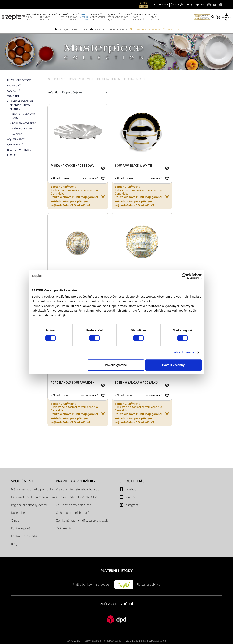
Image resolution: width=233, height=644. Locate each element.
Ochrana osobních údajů (73, 513)
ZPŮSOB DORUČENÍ (116, 604)
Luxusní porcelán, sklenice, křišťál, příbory (95, 79)
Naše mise (18, 513)
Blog (14, 544)
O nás (15, 521)
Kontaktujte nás (21, 528)
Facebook (131, 489)
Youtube (130, 497)
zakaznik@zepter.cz (106, 641)
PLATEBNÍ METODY (117, 571)
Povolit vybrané (116, 365)
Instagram (131, 505)
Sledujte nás (132, 481)
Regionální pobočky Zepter (29, 505)
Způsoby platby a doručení (74, 505)
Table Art (60, 79)
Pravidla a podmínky (76, 481)
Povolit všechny (173, 365)
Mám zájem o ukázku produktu (32, 489)
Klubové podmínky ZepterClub (77, 497)
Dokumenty (64, 528)
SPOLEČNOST (22, 481)
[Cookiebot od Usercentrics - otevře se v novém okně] (184, 276)
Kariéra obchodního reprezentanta (34, 497)
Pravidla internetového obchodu (78, 489)
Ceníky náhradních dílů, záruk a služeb (82, 521)
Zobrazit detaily (183, 352)
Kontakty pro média (24, 536)
